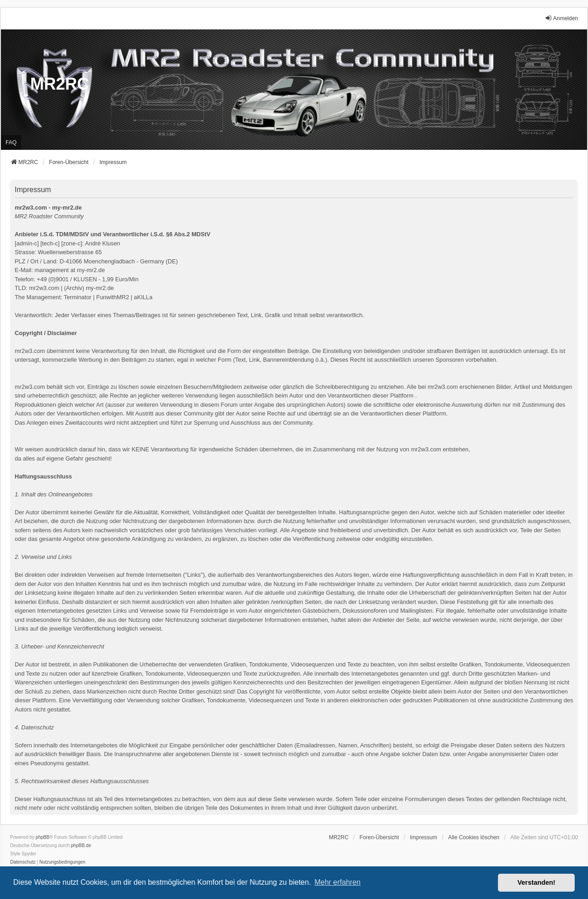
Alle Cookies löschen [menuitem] (474, 837)
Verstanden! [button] (537, 882)
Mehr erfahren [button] (337, 882)
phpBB (43, 837)
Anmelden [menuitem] (561, 18)
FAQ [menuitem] (11, 142)
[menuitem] (423, 837)
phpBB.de (81, 845)
